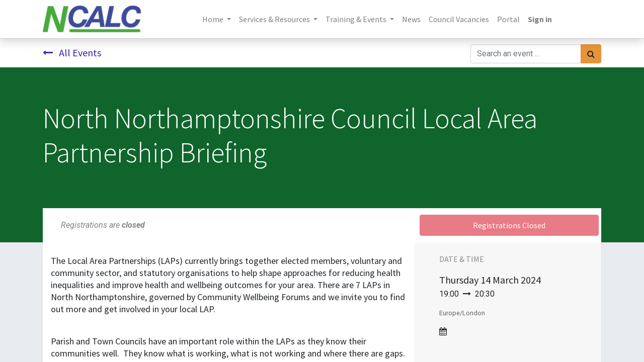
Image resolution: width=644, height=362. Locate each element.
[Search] (591, 54)
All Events (72, 53)
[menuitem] (411, 19)
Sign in (540, 19)
